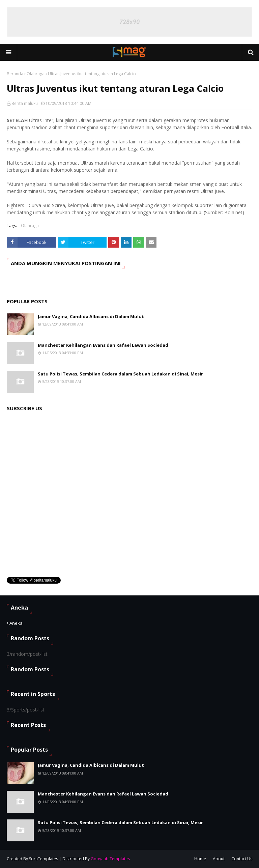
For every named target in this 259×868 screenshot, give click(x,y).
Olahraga (36, 74)
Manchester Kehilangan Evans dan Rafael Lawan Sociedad (103, 345)
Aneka (16, 623)
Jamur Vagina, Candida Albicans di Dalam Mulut (91, 316)
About (219, 859)
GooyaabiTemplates (110, 859)
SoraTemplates (44, 859)
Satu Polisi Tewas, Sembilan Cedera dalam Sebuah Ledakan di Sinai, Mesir (120, 374)
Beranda (15, 74)
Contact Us (242, 859)
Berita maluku (25, 103)
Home (200, 859)
